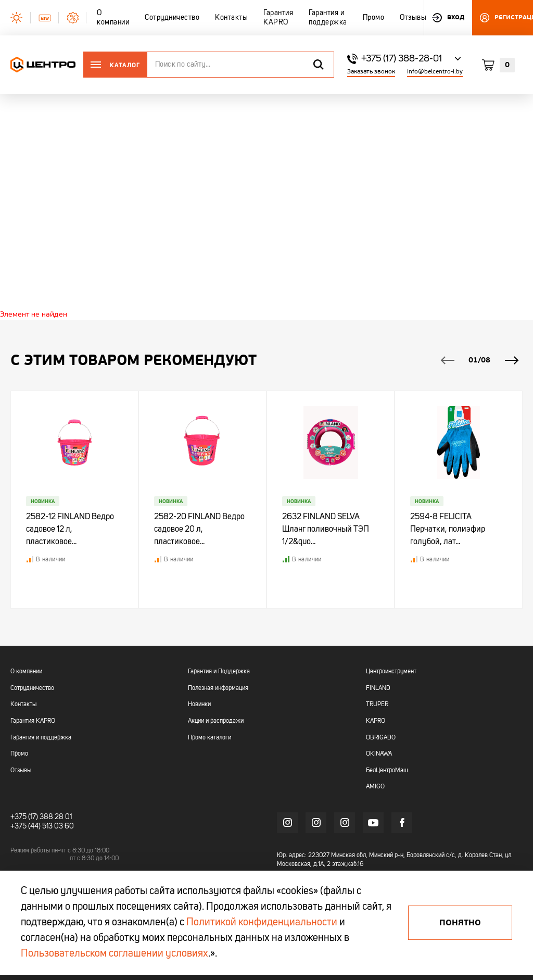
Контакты (23, 705)
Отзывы (21, 771)
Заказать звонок (371, 72)
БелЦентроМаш (387, 771)
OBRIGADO (381, 738)
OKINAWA (379, 755)
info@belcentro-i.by (435, 72)
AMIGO (375, 787)
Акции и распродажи (216, 721)
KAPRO (376, 721)
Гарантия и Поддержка (219, 672)
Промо (19, 755)
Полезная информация (218, 688)
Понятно (460, 923)
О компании (26, 672)
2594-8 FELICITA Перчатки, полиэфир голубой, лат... (448, 530)
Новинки (199, 705)
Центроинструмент (391, 672)
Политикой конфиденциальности (262, 923)
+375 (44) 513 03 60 (42, 826)
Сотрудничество (32, 688)
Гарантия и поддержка (41, 738)
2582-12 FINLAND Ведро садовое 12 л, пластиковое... (71, 530)
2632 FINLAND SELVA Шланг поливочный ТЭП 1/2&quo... (326, 530)
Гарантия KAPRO (33, 721)
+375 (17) (24, 817)
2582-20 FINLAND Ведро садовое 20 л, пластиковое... (200, 530)
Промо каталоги (210, 738)
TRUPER (377, 705)
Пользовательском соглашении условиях (115, 954)
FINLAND (378, 688)
